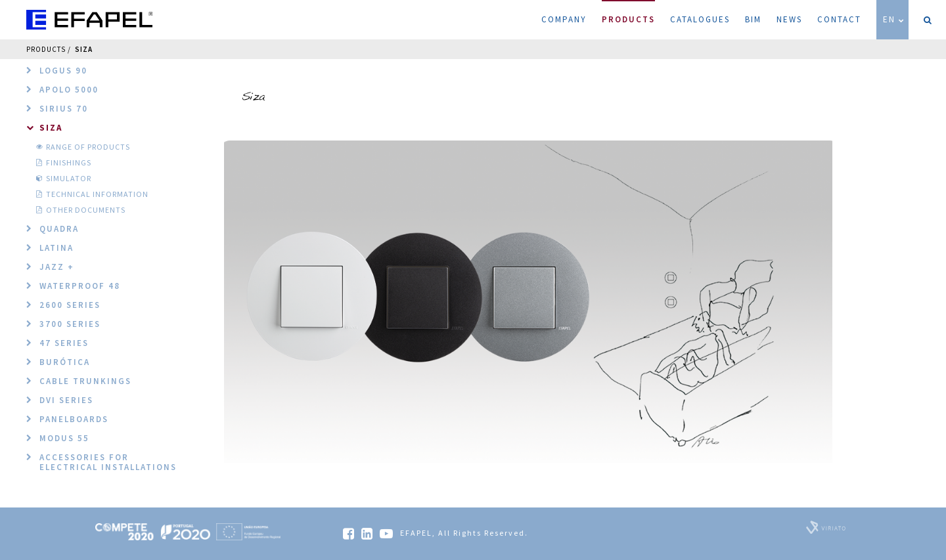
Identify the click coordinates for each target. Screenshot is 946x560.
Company (564, 19)
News (789, 19)
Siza (84, 49)
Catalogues (700, 19)
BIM (753, 19)
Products (628, 12)
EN (894, 19)
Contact (839, 19)
